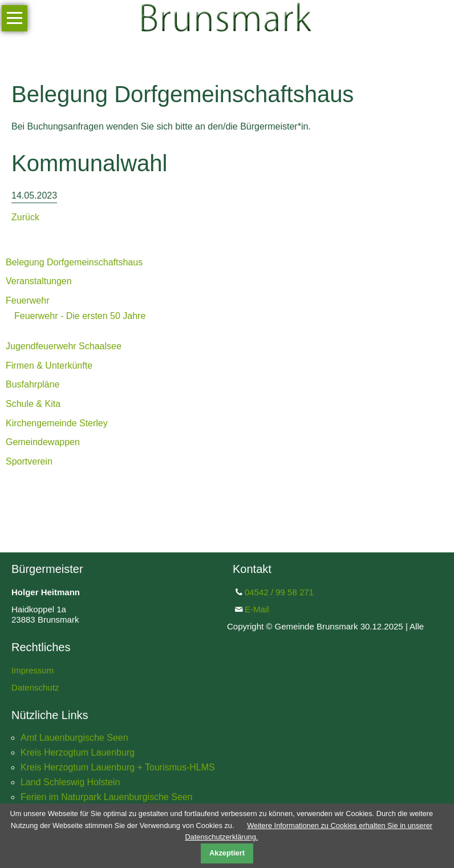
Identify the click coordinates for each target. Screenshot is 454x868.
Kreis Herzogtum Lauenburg (78, 752)
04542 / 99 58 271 (279, 592)
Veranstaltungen (39, 281)
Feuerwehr (27, 300)
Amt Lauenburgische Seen (74, 738)
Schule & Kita (33, 404)
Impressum (33, 670)
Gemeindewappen (43, 442)
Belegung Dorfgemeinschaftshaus (74, 262)
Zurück (25, 217)
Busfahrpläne (33, 384)
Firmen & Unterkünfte (49, 366)
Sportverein (29, 461)
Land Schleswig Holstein (70, 782)
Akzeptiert (227, 853)
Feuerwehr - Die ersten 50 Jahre (80, 316)
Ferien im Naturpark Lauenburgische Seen (107, 797)
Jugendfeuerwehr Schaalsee (64, 346)
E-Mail (257, 609)
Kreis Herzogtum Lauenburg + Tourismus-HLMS (118, 767)
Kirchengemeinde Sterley (57, 423)
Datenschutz (35, 687)
